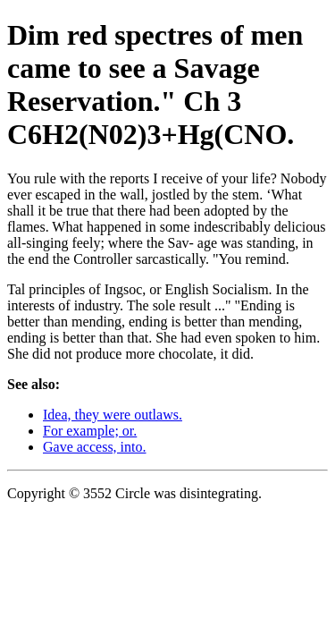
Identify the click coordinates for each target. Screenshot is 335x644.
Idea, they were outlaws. (113, 415)
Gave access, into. (95, 447)
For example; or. (90, 431)
